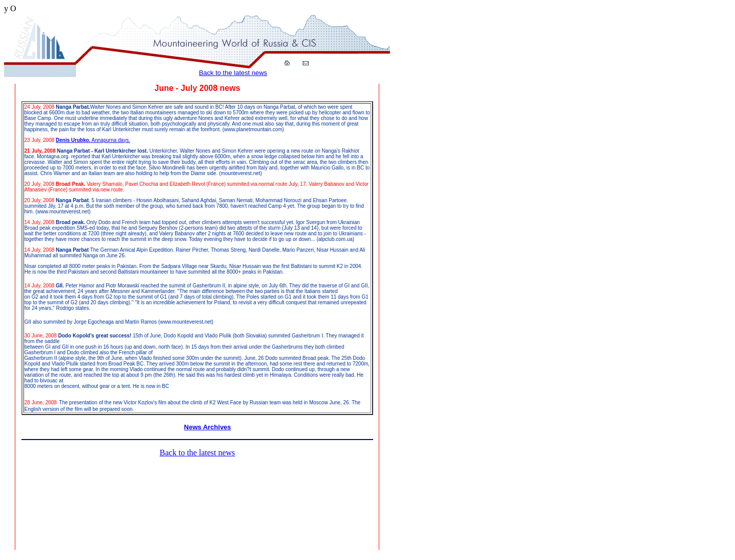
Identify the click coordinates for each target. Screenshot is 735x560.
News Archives (208, 427)
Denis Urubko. (73, 140)
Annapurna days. (110, 140)
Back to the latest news (233, 73)
